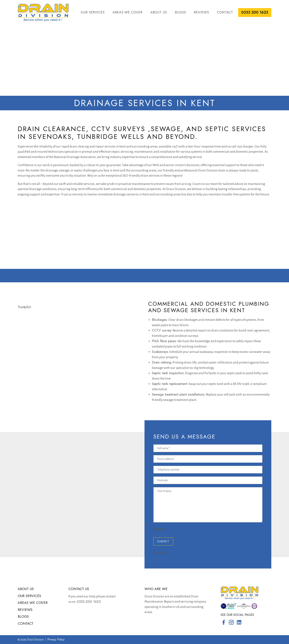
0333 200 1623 (255, 12)
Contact (225, 12)
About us (159, 12)
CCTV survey (162, 330)
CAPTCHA (159, 530)
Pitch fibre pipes (164, 341)
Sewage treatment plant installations (178, 394)
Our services (93, 12)
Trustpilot (24, 307)
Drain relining (162, 362)
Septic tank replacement (169, 384)
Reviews (201, 12)
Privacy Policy (56, 639)
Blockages (159, 320)
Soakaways (160, 352)
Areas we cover (128, 12)
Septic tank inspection (168, 373)
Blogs (181, 12)
